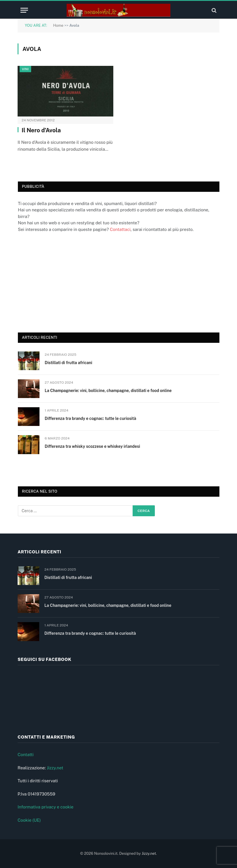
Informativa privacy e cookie (46, 807)
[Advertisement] (61, 282)
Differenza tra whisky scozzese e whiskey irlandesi (92, 446)
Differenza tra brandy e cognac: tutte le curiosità (90, 418)
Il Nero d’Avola (41, 130)
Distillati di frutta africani (68, 363)
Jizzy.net (55, 768)
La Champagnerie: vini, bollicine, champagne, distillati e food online (108, 391)
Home (58, 25)
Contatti (26, 755)
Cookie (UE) (29, 820)
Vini (25, 69)
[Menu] (24, 10)
